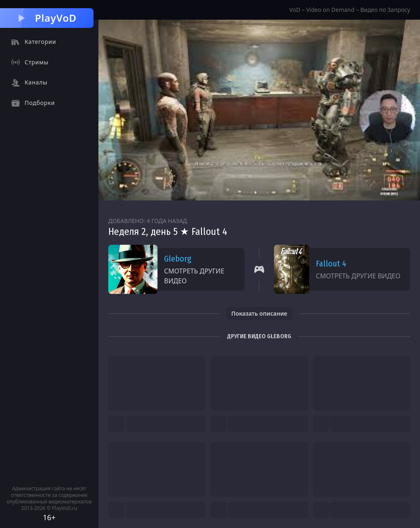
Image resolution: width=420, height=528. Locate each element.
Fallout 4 (331, 264)
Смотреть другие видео (194, 276)
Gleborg (178, 259)
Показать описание (259, 313)
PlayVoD (47, 18)
